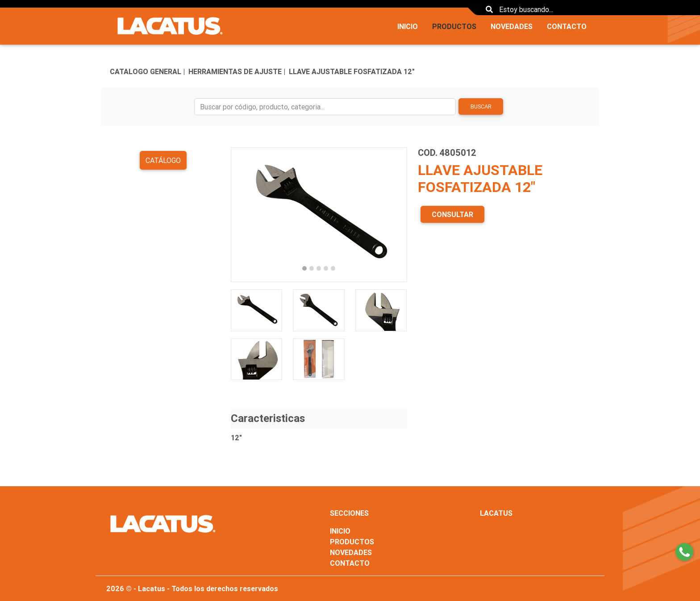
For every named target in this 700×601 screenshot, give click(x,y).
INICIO (408, 26)
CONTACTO (567, 26)
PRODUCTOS (454, 26)
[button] (244, 215)
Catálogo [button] (163, 160)
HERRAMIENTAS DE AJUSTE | (237, 71)
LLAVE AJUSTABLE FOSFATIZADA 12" (352, 71)
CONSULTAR (452, 214)
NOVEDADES (512, 26)
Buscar (481, 106)
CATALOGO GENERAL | (147, 71)
